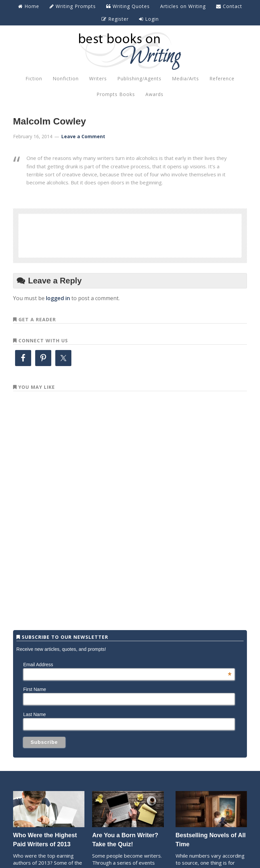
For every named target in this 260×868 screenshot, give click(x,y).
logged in (58, 298)
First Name (35, 689)
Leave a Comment (83, 136)
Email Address (127, 665)
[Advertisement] (130, 235)
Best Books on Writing (130, 51)
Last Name (35, 714)
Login (149, 19)
